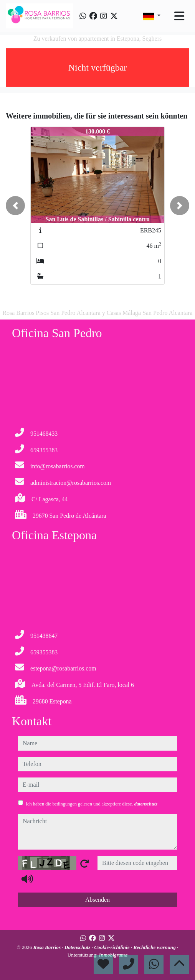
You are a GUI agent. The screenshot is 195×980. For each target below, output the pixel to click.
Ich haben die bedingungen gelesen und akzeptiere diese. (92, 804)
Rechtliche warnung (155, 947)
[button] (15, 206)
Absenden (97, 900)
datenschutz (146, 804)
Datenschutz (78, 947)
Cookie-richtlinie (112, 947)
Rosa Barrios (48, 947)
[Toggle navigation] (179, 16)
